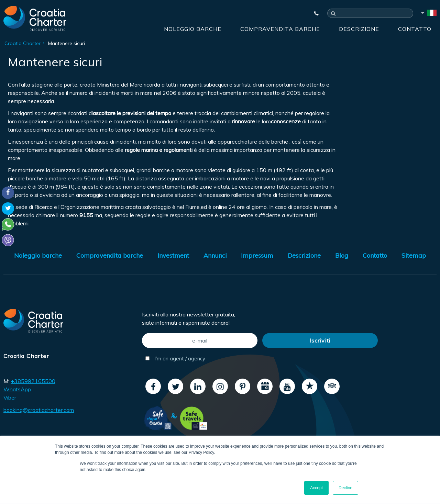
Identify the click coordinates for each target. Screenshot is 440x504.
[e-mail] (200, 340)
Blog (342, 255)
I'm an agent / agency (175, 359)
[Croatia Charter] (35, 18)
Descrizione (359, 29)
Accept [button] (316, 488)
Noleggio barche (193, 29)
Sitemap (414, 255)
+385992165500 (33, 381)
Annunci (215, 255)
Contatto (415, 29)
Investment (173, 255)
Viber (10, 397)
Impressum (257, 255)
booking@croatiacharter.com (39, 410)
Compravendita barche (280, 29)
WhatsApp (17, 389)
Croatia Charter (23, 43)
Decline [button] (345, 488)
